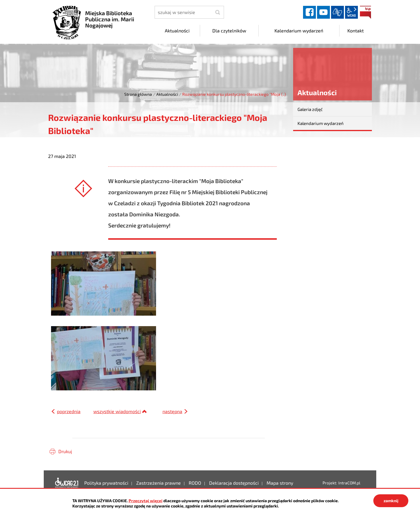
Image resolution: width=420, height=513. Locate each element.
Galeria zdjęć (310, 109)
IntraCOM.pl (349, 483)
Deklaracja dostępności (67, 483)
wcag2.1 (351, 12)
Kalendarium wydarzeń (321, 123)
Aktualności (167, 94)
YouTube (323, 12)
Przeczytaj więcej (146, 501)
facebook (309, 12)
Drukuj (65, 451)
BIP (365, 12)
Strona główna (138, 94)
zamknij (391, 501)
